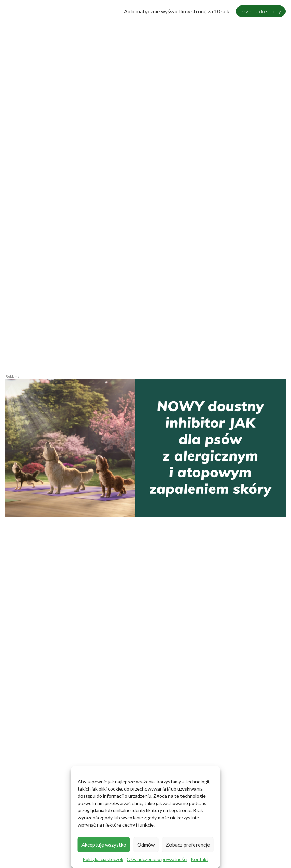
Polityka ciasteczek (103, 859)
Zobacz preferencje (188, 845)
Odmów (146, 845)
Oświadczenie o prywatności (157, 859)
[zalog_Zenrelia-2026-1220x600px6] (145, 447)
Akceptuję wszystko (104, 845)
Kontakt (200, 859)
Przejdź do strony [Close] (261, 11)
